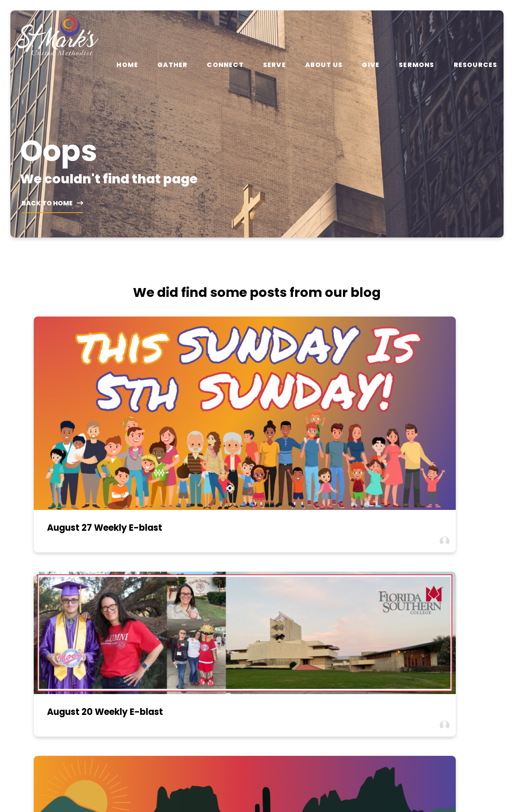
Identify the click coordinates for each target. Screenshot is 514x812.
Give (371, 65)
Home (127, 65)
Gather (172, 65)
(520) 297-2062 (195, 640)
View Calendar (442, 640)
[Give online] (442, 612)
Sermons (416, 65)
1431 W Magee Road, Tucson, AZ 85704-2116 (319, 644)
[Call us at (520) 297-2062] (196, 612)
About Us (324, 65)
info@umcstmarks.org (72, 640)
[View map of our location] (319, 612)
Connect (225, 65)
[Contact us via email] (72, 612)
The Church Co (257, 770)
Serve (274, 65)
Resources (476, 65)
